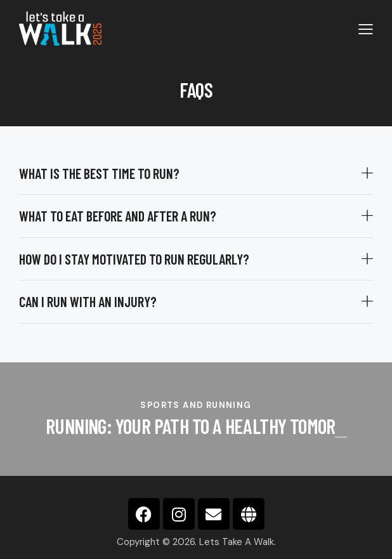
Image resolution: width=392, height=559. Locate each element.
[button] (196, 174)
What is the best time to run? (99, 173)
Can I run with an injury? (88, 301)
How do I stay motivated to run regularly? (134, 259)
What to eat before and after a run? (118, 216)
